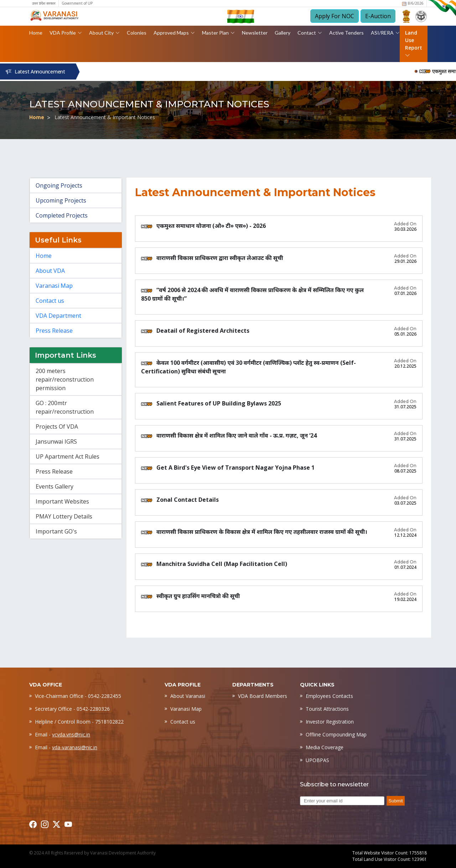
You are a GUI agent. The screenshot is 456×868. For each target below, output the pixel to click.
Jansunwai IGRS (56, 441)
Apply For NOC (335, 16)
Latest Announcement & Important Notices (105, 117)
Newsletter (255, 33)
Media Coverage (325, 747)
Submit (395, 801)
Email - (63, 734)
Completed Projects (62, 215)
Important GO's (56, 531)
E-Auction (378, 16)
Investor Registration (330, 722)
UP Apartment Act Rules (68, 456)
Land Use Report (414, 44)
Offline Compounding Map (336, 734)
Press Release (54, 331)
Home (36, 33)
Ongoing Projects (59, 185)
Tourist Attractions (327, 709)
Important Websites (62, 501)
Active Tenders (346, 33)
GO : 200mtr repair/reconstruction (65, 407)
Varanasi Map (54, 286)
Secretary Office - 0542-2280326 (72, 709)
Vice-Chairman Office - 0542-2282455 (78, 696)
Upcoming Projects (61, 200)
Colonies (137, 33)
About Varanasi (188, 696)
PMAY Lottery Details (64, 516)
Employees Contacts (329, 696)
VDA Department (58, 316)
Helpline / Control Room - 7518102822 (79, 722)
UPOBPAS (317, 760)
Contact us (50, 301)
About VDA (50, 271)
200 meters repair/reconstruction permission (65, 379)
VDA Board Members (263, 696)
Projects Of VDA (57, 427)
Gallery (283, 33)
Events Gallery (55, 486)
